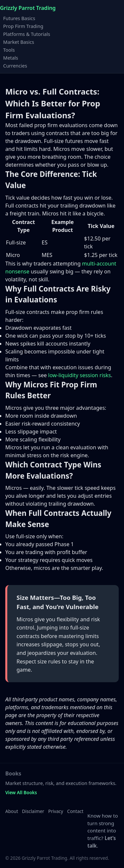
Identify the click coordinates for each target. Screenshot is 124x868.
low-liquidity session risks (80, 375)
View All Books (21, 792)
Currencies (15, 65)
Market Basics (19, 42)
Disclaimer (33, 811)
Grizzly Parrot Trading (28, 8)
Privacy (56, 811)
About (12, 811)
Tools (9, 50)
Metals (11, 57)
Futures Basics (19, 18)
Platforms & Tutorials (27, 34)
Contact (75, 811)
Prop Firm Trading (23, 26)
